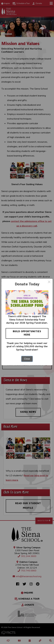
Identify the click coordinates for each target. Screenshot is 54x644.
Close (27, 359)
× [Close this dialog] (49, 282)
